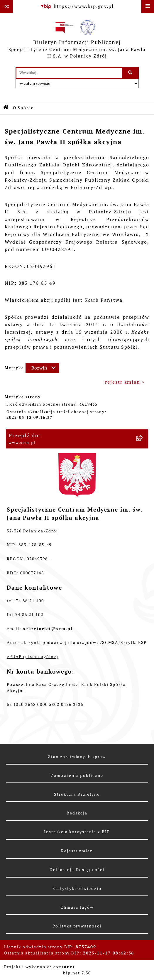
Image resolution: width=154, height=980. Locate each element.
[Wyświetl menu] (148, 6)
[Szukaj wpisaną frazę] (131, 73)
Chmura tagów (77, 907)
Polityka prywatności (77, 926)
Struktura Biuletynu (77, 794)
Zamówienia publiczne (77, 775)
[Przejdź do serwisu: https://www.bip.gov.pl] (77, 6)
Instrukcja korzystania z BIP (77, 832)
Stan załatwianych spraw (77, 757)
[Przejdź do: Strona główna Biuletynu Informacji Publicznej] (6, 108)
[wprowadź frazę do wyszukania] (69, 73)
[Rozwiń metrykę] (42, 368)
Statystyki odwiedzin (77, 888)
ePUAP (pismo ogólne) (33, 657)
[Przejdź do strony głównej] (77, 40)
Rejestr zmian (77, 851)
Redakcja (77, 813)
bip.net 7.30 (77, 973)
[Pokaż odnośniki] (6, 6)
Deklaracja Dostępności (77, 870)
